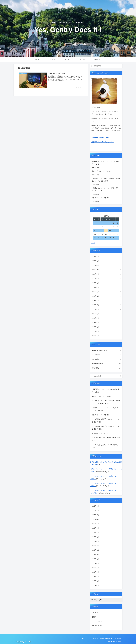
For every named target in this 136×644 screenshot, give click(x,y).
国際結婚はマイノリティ (100, 433)
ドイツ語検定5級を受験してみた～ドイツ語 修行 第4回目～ (105, 428)
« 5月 (93, 243)
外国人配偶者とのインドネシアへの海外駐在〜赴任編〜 (106, 163)
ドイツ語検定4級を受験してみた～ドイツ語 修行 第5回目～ (105, 421)
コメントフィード (98, 621)
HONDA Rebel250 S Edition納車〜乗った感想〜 (106, 439)
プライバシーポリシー (106, 639)
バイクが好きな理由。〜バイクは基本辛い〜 (105, 446)
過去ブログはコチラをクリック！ (102, 142)
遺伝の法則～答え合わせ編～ (101, 198)
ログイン (95, 613)
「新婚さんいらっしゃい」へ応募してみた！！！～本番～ (105, 189)
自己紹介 (95, 639)
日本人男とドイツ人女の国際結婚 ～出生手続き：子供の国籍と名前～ (106, 180)
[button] (121, 66)
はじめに (89, 639)
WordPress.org (97, 626)
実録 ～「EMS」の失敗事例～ (102, 171)
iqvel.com (95, 465)
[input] (106, 66)
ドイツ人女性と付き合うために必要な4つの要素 (106, 462)
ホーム (83, 639)
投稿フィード (96, 617)
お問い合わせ (117, 639)
